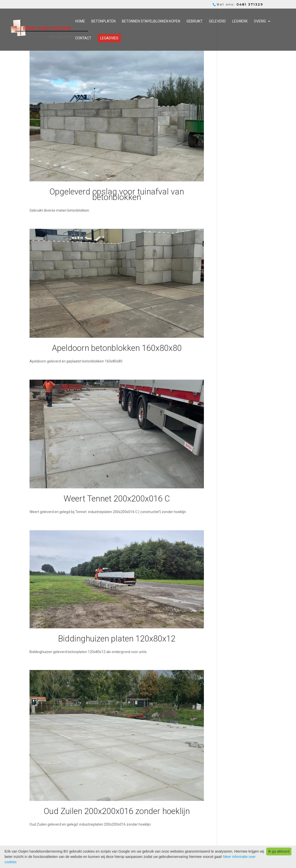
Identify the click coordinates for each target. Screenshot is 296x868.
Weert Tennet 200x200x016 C (117, 499)
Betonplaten (103, 21)
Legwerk (240, 21)
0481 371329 (250, 4)
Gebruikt (195, 21)
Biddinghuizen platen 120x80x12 (117, 639)
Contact (83, 38)
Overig (260, 21)
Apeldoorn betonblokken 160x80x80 (117, 348)
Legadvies (109, 38)
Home (80, 21)
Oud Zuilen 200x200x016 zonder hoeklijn (117, 811)
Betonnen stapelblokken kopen (151, 21)
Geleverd (217, 21)
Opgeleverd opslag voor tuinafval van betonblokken (117, 194)
